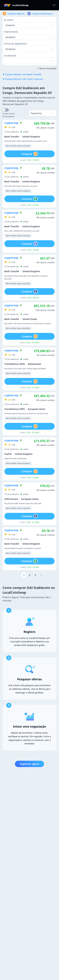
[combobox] (6, 37)
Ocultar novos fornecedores (9, 115)
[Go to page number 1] (24, 575)
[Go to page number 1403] (41, 575)
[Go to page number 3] (35, 575)
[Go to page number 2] (30, 575)
